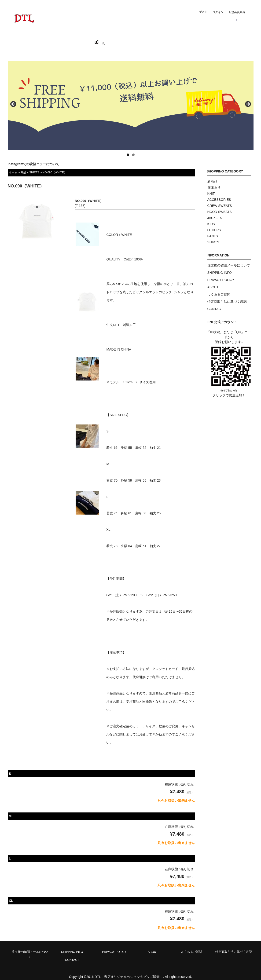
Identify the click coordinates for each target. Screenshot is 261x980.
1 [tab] (128, 150)
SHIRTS (34, 167)
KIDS (211, 219)
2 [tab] (133, 150)
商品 (23, 167)
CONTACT (133, 40)
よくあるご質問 (219, 289)
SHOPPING (58, 40)
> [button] (248, 99)
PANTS (213, 231)
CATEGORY (85, 40)
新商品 (212, 176)
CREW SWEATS (220, 201)
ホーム (35, 40)
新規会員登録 (237, 12)
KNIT (211, 188)
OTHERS (214, 225)
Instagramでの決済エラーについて (34, 159)
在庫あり (214, 182)
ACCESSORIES (219, 194)
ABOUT (110, 40)
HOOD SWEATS (220, 207)
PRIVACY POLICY (221, 275)
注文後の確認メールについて (229, 260)
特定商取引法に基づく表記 (227, 296)
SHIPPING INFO (220, 267)
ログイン (218, 12)
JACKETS (215, 213)
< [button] (14, 99)
